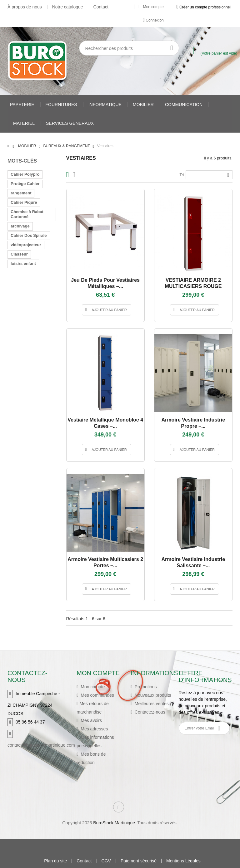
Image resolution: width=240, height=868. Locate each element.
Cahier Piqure (24, 202)
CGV (106, 861)
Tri (182, 175)
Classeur (19, 254)
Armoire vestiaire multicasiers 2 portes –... (105, 562)
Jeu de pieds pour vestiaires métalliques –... (105, 283)
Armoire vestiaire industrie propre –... (193, 423)
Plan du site (55, 861)
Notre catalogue (68, 7)
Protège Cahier (25, 184)
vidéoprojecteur (26, 245)
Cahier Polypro (25, 174)
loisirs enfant (23, 263)
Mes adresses (94, 729)
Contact (101, 7)
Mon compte (151, 7)
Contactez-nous (149, 712)
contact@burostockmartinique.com (41, 745)
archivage (20, 226)
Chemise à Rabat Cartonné (27, 214)
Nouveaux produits (152, 695)
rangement (21, 193)
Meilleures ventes (151, 704)
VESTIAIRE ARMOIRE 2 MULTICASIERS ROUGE (193, 283)
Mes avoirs (91, 720)
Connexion (153, 20)
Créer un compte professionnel (204, 7)
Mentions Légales (183, 861)
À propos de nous (25, 7)
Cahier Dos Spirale (29, 235)
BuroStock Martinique (114, 823)
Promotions (145, 687)
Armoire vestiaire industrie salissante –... (193, 562)
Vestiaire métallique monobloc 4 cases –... (105, 423)
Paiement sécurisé (139, 861)
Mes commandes (97, 695)
